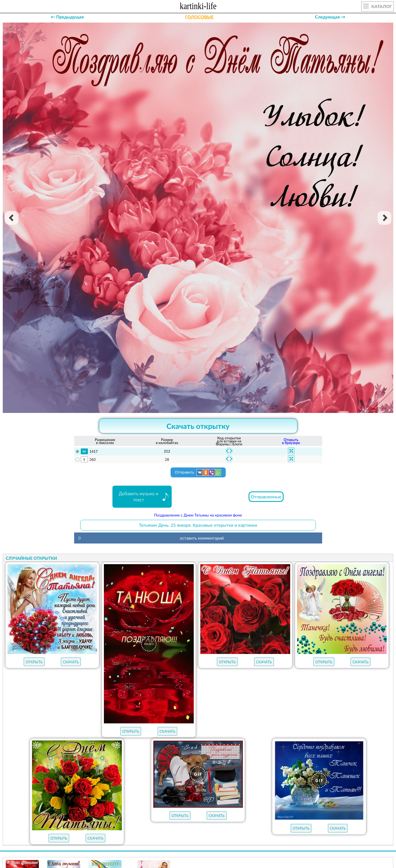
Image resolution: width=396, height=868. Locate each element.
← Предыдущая (67, 17)
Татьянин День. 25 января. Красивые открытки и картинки (198, 525)
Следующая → (330, 17)
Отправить (198, 472)
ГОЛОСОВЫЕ (199, 17)
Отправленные (266, 497)
